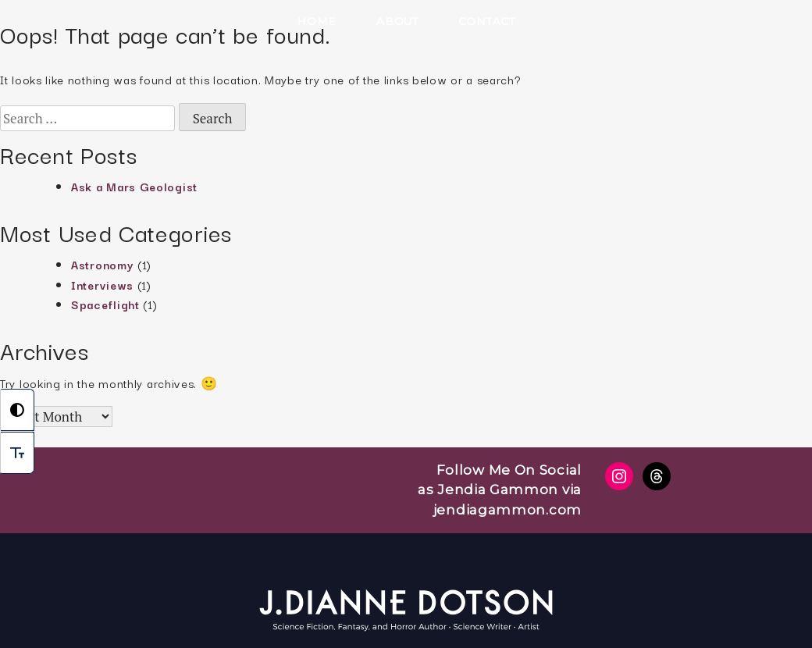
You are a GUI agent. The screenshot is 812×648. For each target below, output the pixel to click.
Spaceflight (105, 304)
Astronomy (102, 264)
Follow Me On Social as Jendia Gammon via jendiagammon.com (500, 490)
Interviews (102, 285)
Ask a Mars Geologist (134, 186)
